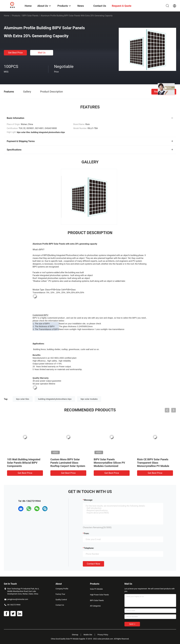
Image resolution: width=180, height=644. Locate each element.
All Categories (95, 606)
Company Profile (62, 589)
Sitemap (75, 635)
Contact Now (93, 564)
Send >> (132, 624)
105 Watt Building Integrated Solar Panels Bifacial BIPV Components (24, 463)
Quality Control (61, 600)
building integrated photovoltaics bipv (55, 399)
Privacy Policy (103, 635)
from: (87, 533)
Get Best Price (15, 53)
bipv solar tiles (23, 399)
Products (16, 16)
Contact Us (60, 605)
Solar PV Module (96, 589)
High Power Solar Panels (99, 595)
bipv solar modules (89, 399)
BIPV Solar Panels (30, 16)
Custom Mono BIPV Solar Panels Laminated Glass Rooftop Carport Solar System (68, 463)
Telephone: (89, 548)
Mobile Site (88, 635)
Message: (88, 500)
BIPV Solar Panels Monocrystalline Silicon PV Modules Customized (109, 463)
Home (7, 16)
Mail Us (42, 53)
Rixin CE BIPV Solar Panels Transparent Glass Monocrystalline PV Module (153, 463)
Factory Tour (60, 594)
